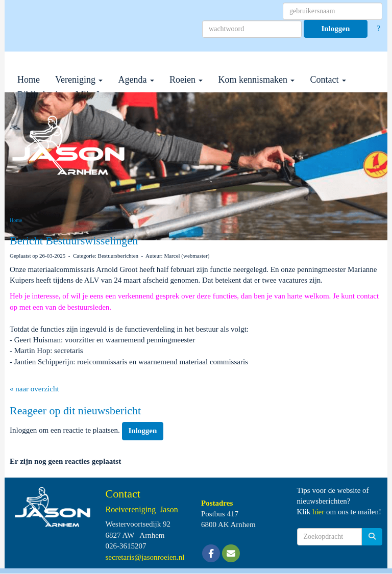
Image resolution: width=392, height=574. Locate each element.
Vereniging (79, 80)
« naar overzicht (34, 389)
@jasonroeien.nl (145, 557)
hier (318, 512)
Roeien (186, 80)
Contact (328, 80)
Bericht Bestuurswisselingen (74, 241)
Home (29, 80)
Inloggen (335, 29)
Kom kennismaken (256, 80)
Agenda (136, 80)
